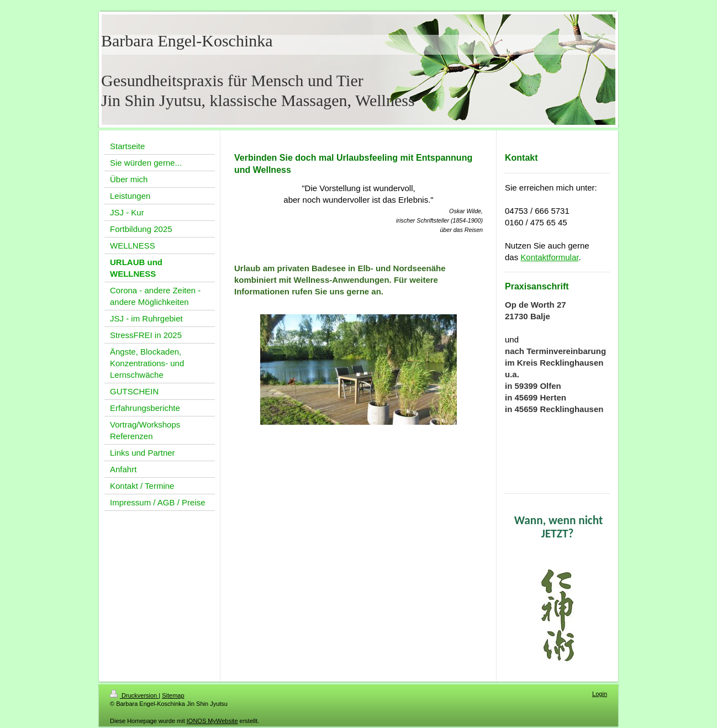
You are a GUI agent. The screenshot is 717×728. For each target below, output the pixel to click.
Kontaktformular (549, 257)
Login (600, 694)
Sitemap (173, 695)
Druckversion (134, 695)
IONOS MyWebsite (212, 721)
